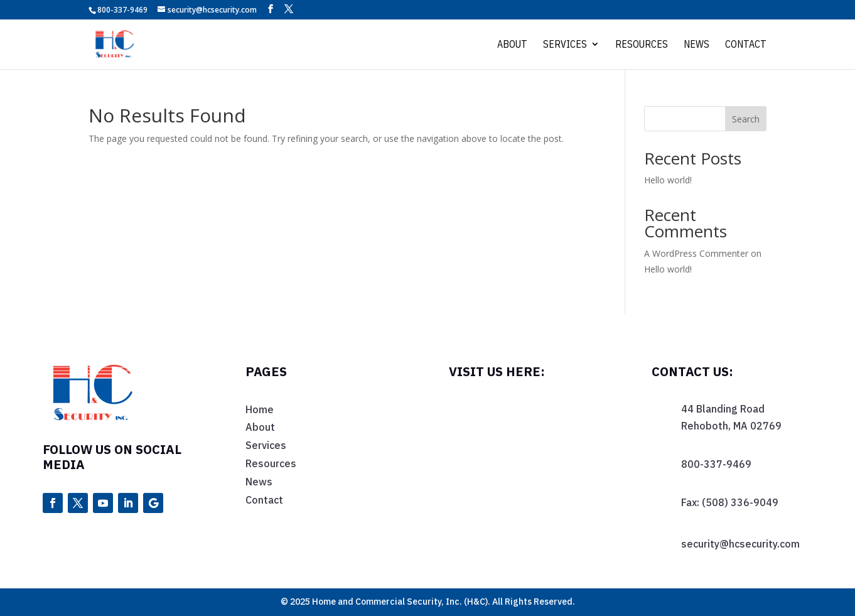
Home (260, 409)
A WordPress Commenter (696, 253)
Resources (642, 45)
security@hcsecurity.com (740, 544)
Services (565, 45)
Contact (746, 45)
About (512, 45)
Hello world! (668, 180)
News (696, 45)
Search (746, 119)
